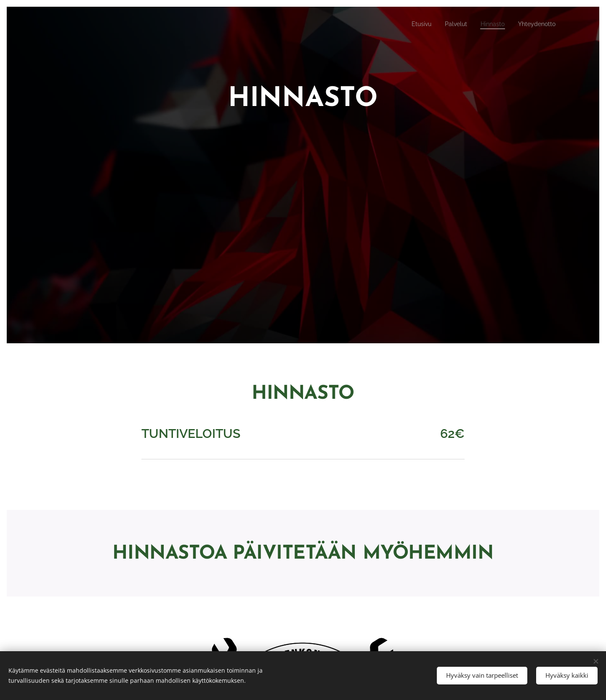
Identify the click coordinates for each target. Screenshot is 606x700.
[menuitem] (411, 24)
